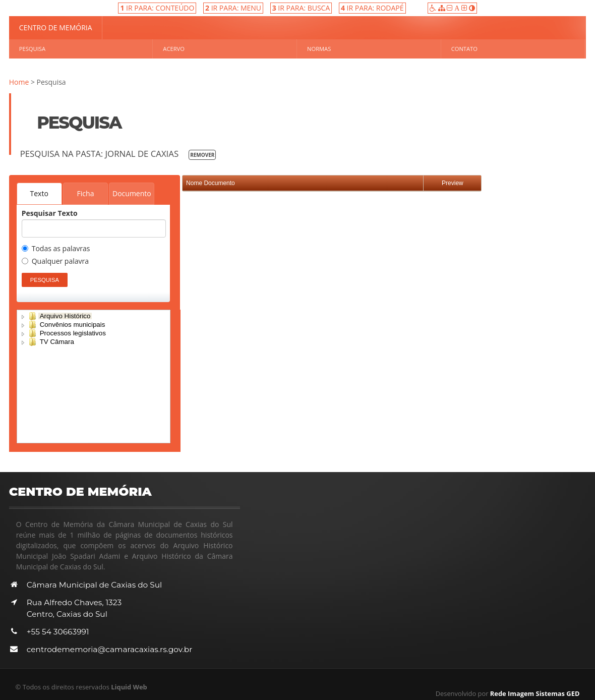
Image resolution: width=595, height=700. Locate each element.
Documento (132, 193)
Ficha (86, 193)
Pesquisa (32, 49)
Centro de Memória (56, 27)
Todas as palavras (56, 249)
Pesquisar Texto (50, 213)
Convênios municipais (73, 325)
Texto (34, 193)
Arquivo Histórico (65, 316)
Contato (464, 49)
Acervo (174, 49)
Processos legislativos (73, 333)
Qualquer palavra (55, 262)
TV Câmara (57, 342)
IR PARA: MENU (233, 8)
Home (19, 82)
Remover (202, 155)
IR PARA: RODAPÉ (372, 8)
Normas (319, 49)
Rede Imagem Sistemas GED (535, 693)
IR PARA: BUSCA (301, 8)
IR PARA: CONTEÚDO (157, 8)
